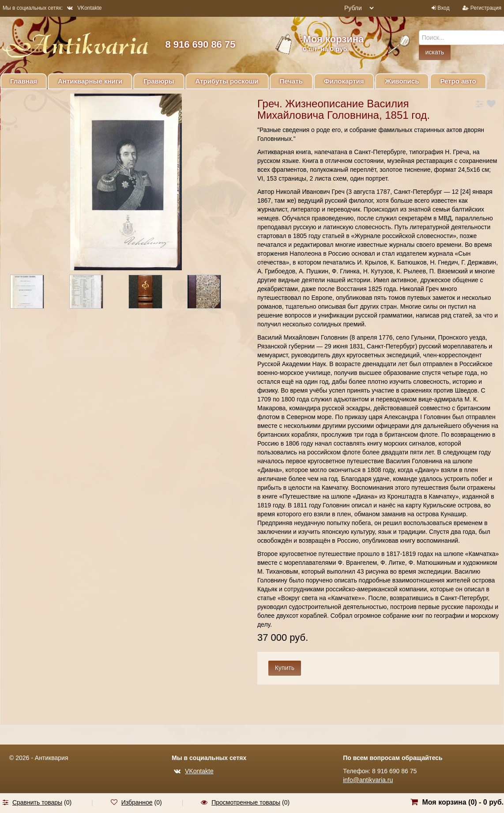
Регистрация (486, 8)
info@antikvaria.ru (368, 780)
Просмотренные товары (246, 802)
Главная (24, 81)
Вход (443, 8)
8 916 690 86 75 (200, 44)
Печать (291, 81)
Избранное (137, 802)
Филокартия (344, 81)
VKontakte (84, 8)
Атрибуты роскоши (227, 81)
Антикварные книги (90, 81)
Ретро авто (458, 81)
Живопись (402, 81)
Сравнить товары (37, 802)
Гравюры (159, 81)
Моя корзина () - (463, 802)
